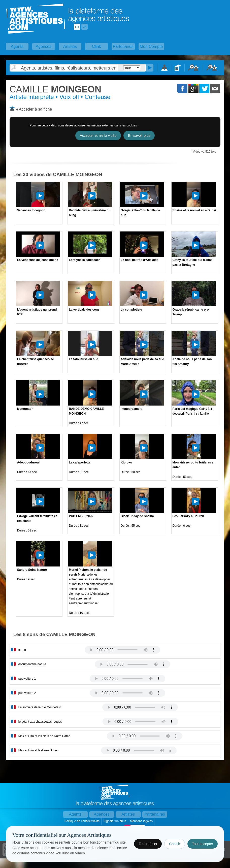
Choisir (175, 844)
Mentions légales (142, 821)
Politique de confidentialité (83, 821)
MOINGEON (55, 89)
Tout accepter (203, 844)
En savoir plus (139, 136)
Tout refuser (148, 844)
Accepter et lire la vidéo (98, 136)
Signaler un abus (115, 821)
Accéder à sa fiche (36, 109)
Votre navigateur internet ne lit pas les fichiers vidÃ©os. (122, 650)
